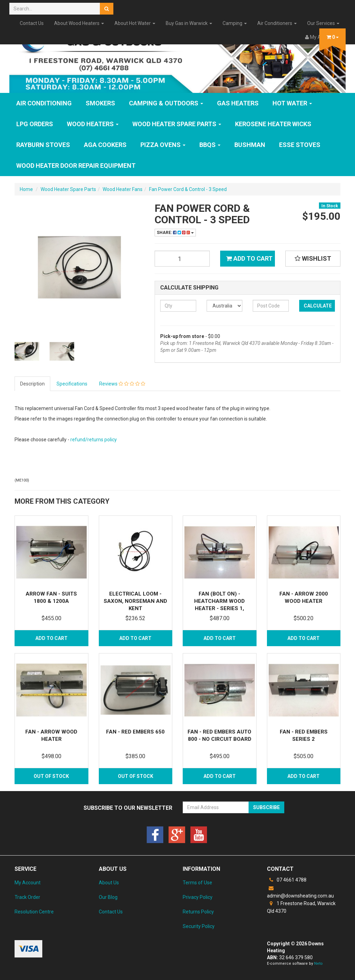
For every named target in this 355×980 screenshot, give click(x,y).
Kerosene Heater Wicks (273, 124)
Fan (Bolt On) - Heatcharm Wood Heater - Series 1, (219, 601)
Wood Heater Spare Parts (177, 124)
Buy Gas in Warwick (189, 23)
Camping (235, 23)
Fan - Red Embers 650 (135, 732)
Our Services (323, 23)
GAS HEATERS (238, 103)
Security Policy (199, 926)
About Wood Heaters (79, 23)
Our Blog (108, 897)
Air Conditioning (44, 103)
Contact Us (32, 23)
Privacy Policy (198, 897)
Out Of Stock (51, 776)
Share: (175, 233)
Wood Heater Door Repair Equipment (76, 166)
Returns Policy (198, 912)
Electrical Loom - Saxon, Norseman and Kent (135, 601)
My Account (28, 883)
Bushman (250, 145)
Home (26, 189)
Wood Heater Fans (123, 189)
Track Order (27, 897)
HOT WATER (292, 103)
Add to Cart (249, 258)
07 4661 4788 (287, 880)
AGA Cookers (105, 145)
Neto (318, 964)
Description (32, 384)
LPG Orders (35, 124)
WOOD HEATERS (93, 124)
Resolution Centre (34, 912)
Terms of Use (197, 883)
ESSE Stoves (300, 145)
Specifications (72, 384)
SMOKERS (100, 103)
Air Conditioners (277, 23)
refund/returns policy (94, 440)
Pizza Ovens (163, 145)
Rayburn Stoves (43, 145)
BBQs (210, 145)
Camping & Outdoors (166, 103)
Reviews (122, 384)
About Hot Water (135, 23)
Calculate (318, 306)
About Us (109, 883)
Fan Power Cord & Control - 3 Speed (188, 189)
